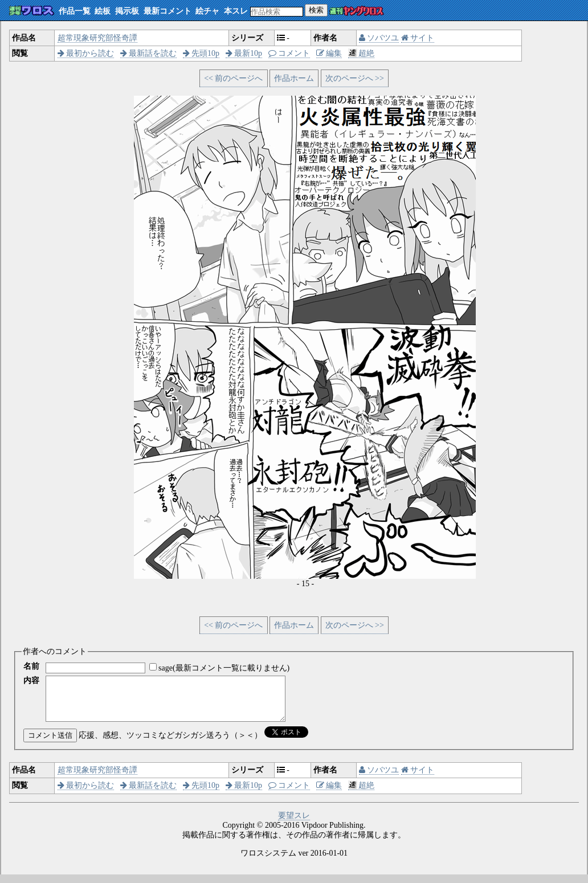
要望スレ (294, 824)
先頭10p (201, 53)
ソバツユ (379, 38)
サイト (418, 38)
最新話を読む (149, 53)
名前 (31, 666)
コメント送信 (50, 744)
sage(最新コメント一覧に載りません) (224, 668)
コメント (289, 53)
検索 (316, 10)
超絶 (362, 53)
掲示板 (127, 11)
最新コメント (168, 11)
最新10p (244, 53)
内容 (31, 680)
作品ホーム (294, 78)
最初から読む (86, 53)
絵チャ (207, 11)
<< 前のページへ (233, 78)
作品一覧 (75, 11)
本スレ (236, 11)
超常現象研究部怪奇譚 (97, 38)
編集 (329, 53)
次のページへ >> (355, 78)
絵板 (103, 11)
